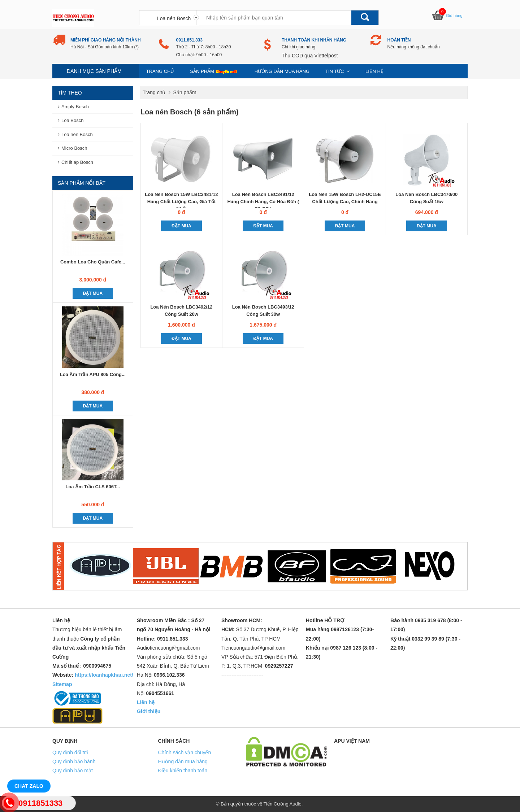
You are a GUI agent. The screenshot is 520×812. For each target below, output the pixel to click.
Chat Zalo (29, 786)
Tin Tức (337, 71)
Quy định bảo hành (74, 761)
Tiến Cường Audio (283, 804)
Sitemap (62, 684)
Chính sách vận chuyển (185, 752)
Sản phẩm (214, 72)
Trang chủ (160, 71)
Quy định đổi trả (70, 752)
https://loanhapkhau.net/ (104, 675)
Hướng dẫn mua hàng (282, 71)
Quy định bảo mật (73, 770)
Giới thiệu (149, 711)
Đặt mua (181, 226)
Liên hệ (374, 71)
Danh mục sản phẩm (94, 71)
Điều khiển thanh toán (183, 770)
